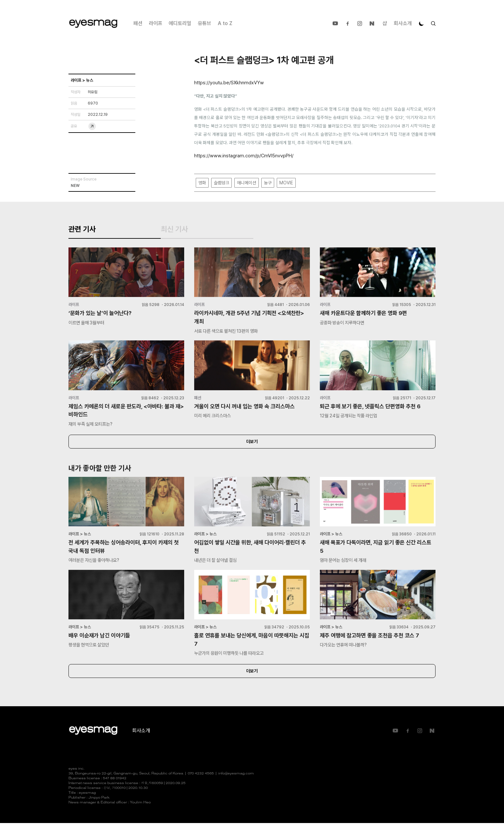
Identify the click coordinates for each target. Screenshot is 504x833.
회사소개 (403, 23)
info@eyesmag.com (236, 784)
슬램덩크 (221, 183)
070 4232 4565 (201, 784)
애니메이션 (247, 183)
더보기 (252, 449)
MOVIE (286, 183)
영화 (202, 183)
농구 (268, 183)
